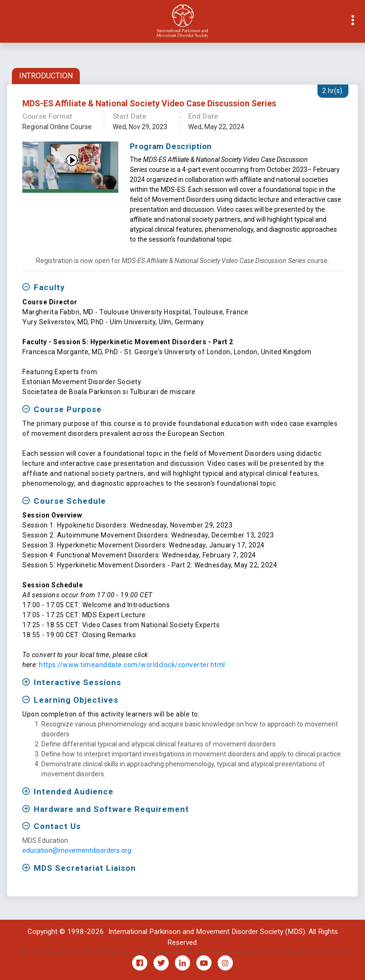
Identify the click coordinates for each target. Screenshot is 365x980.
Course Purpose (68, 409)
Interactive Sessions (77, 682)
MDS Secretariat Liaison (85, 868)
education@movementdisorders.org (77, 850)
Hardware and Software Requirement (111, 809)
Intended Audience (74, 792)
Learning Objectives (76, 700)
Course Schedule (70, 501)
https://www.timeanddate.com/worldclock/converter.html (132, 665)
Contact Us (57, 826)
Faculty (49, 287)
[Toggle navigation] (8, 21)
